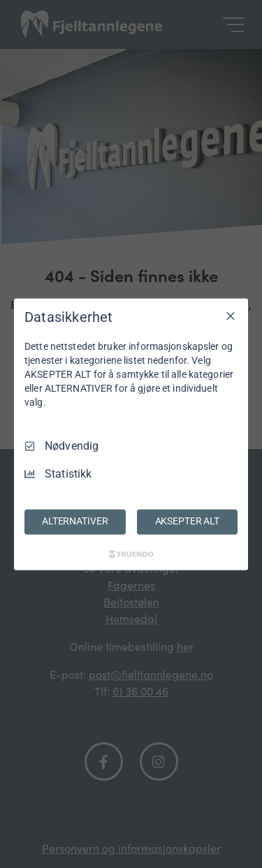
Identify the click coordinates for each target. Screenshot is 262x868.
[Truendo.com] (131, 554)
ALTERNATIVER (75, 521)
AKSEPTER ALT (187, 521)
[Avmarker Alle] (231, 316)
